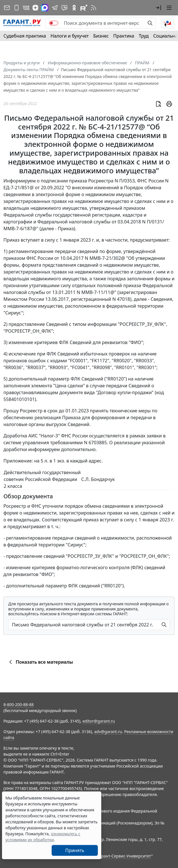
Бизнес (101, 36)
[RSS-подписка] (94, 8)
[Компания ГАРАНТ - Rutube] (84, 8)
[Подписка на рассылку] (7, 8)
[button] (158, 8)
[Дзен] (35, 8)
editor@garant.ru (99, 721)
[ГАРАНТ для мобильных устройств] (17, 8)
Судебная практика (25, 36)
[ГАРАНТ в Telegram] (55, 8)
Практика (124, 36)
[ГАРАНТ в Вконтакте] (26, 8)
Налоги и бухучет (70, 36)
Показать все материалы (40, 662)
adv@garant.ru (108, 732)
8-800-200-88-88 (19, 705)
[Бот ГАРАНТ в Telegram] (64, 8)
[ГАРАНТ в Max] (45, 8)
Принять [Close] (75, 850)
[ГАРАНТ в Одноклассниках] (74, 8)
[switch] (54, 23)
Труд (144, 36)
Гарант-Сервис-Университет (124, 856)
